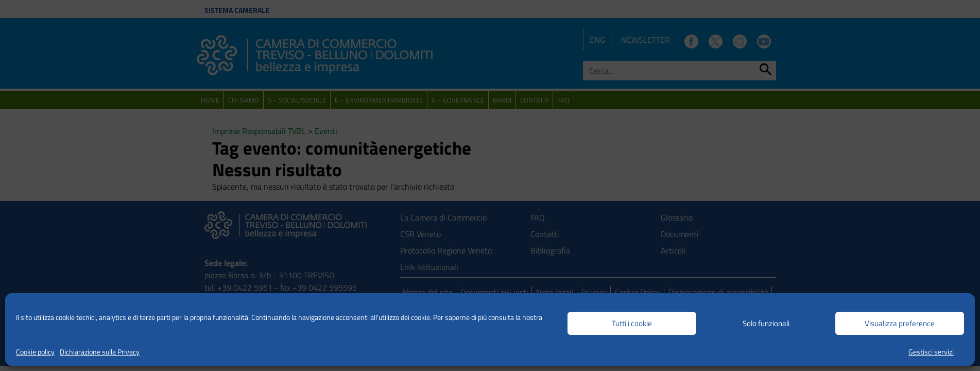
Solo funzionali (766, 323)
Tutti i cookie (632, 323)
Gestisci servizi (931, 352)
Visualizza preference (900, 323)
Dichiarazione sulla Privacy (100, 352)
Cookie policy (35, 352)
